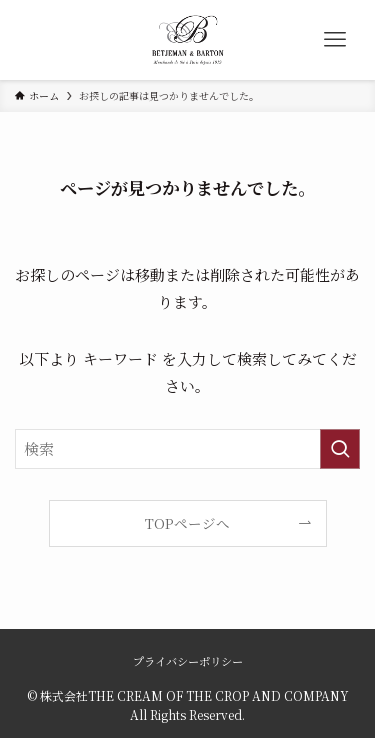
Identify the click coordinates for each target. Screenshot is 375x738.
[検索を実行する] (340, 449)
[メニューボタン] (335, 40)
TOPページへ (187, 523)
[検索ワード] (187, 449)
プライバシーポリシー (188, 661)
